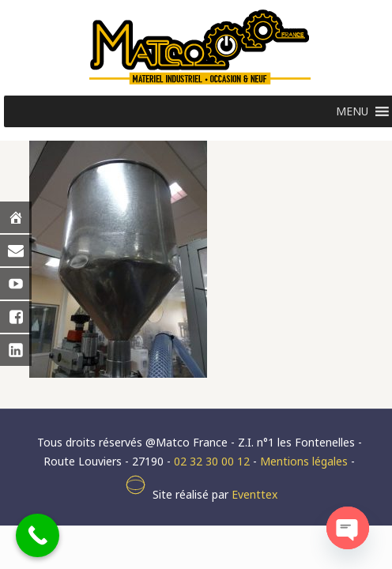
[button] (352, 111)
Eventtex (254, 494)
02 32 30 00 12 (212, 461)
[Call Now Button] (38, 535)
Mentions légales (304, 461)
